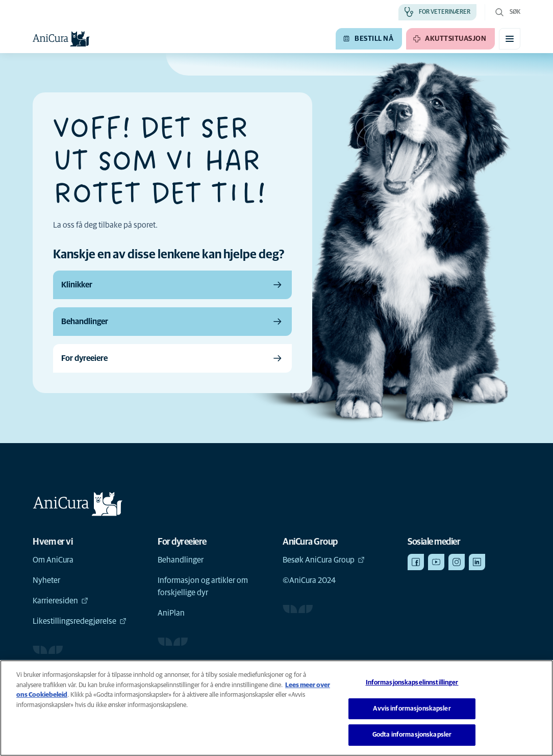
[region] (276, 708)
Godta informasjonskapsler (412, 735)
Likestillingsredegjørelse (80, 621)
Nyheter (46, 580)
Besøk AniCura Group (324, 560)
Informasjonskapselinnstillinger (412, 683)
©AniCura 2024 (309, 580)
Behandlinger (181, 560)
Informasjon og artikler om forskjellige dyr (203, 587)
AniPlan (171, 613)
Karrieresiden (60, 601)
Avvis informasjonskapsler (412, 709)
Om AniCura (53, 560)
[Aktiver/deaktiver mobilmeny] (510, 39)
